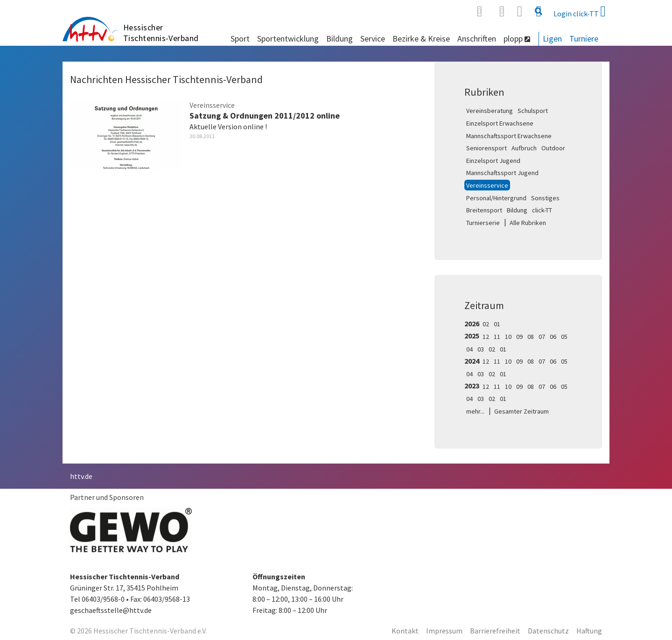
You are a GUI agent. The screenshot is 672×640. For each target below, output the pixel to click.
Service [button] (373, 39)
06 (553, 337)
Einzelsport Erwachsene (500, 123)
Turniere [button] (584, 39)
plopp (517, 39)
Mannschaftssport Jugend (502, 173)
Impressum (444, 631)
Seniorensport (486, 148)
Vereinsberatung (490, 111)
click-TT (542, 210)
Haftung (589, 631)
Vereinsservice (487, 185)
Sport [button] (240, 39)
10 (508, 337)
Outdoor (553, 148)
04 (469, 349)
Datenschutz (548, 631)
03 (481, 349)
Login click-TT (580, 11)
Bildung (517, 210)
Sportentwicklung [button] (288, 39)
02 (486, 324)
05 (564, 337)
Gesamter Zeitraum (521, 411)
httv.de (81, 476)
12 (486, 337)
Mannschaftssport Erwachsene (509, 136)
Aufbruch (524, 148)
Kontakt (405, 631)
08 (531, 337)
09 (519, 337)
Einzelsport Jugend (493, 161)
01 (497, 324)
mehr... (475, 411)
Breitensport (484, 210)
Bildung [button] (339, 39)
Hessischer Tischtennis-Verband (161, 33)
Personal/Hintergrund (496, 198)
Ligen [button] (552, 39)
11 (497, 337)
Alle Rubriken (528, 223)
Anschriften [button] (477, 39)
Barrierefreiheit (495, 631)
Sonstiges (545, 198)
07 (542, 337)
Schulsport (533, 111)
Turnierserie (483, 223)
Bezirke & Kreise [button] (421, 39)
